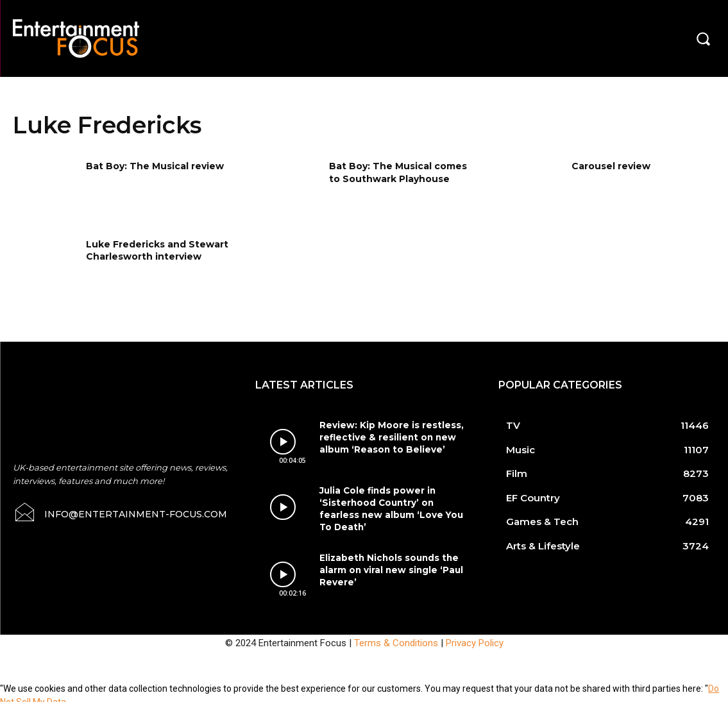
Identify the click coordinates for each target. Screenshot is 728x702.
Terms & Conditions (396, 636)
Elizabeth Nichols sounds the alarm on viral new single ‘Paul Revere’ (389, 562)
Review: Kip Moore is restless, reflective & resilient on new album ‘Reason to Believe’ (386, 437)
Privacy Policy (475, 636)
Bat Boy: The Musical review (155, 166)
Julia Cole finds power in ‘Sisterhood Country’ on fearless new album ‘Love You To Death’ (393, 501)
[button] (703, 38)
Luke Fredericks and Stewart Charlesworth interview (157, 251)
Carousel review (611, 166)
